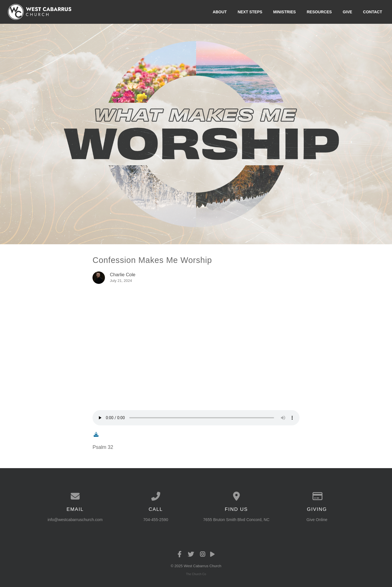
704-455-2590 (156, 520)
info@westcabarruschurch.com (75, 520)
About (220, 12)
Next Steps (250, 12)
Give (347, 12)
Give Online (317, 520)
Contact (373, 12)
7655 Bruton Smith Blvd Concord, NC (236, 520)
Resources (319, 12)
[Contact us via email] (75, 496)
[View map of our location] (236, 496)
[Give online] (317, 496)
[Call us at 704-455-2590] (156, 496)
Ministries (285, 12)
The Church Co (196, 574)
